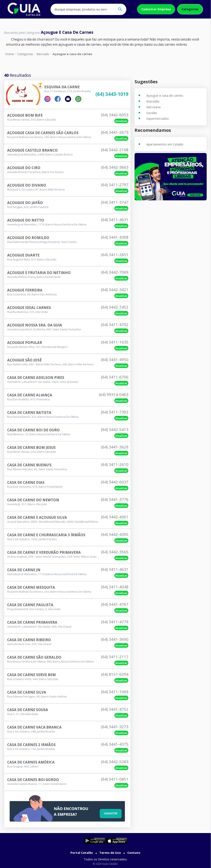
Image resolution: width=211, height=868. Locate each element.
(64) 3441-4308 (115, 237)
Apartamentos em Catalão (165, 144)
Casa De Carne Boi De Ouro (33, 430)
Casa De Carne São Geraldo (34, 657)
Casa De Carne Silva (27, 692)
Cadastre (109, 813)
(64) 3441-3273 (115, 727)
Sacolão (152, 113)
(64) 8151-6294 (115, 674)
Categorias (190, 9)
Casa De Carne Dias (26, 482)
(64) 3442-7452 (115, 307)
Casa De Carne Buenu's (29, 465)
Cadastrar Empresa (156, 9)
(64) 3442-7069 (115, 272)
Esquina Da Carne (62, 87)
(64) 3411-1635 (115, 342)
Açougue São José (24, 360)
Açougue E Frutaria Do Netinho (39, 273)
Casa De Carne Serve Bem (32, 675)
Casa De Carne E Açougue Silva (37, 517)
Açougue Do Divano (27, 185)
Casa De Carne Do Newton (33, 500)
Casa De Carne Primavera (32, 622)
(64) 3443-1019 (112, 94)
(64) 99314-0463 (114, 395)
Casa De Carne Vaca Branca (34, 727)
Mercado (43, 54)
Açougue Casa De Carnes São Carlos (43, 133)
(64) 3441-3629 (115, 447)
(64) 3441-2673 (115, 132)
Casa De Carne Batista (29, 413)
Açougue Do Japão (25, 203)
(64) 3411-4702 (115, 325)
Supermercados (158, 118)
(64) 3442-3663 (115, 167)
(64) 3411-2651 (115, 255)
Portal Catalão (82, 853)
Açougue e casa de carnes (72, 54)
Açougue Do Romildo (28, 238)
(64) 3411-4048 (115, 587)
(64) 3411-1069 (115, 692)
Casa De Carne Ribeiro (29, 640)
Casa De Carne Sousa (28, 710)
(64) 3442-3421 (115, 290)
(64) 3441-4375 (115, 744)
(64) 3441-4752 (115, 709)
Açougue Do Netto (26, 220)
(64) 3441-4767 (115, 604)
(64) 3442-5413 (115, 429)
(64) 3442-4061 (115, 517)
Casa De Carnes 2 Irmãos (31, 745)
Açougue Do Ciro (24, 168)
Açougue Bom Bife (25, 115)
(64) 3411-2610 (115, 464)
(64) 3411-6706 (115, 377)
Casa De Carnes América (31, 762)
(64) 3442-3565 (115, 552)
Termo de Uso (110, 853)
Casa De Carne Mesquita (31, 587)
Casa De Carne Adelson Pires (36, 378)
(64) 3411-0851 (115, 779)
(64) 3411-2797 (115, 185)
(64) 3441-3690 (115, 639)
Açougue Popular (25, 343)
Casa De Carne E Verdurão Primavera (44, 552)
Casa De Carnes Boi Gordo (33, 780)
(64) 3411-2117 (115, 657)
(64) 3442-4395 (115, 534)
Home (10, 54)
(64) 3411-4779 (115, 622)
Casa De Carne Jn (24, 570)
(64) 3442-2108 (115, 150)
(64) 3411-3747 (115, 202)
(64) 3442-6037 (115, 482)
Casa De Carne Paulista (30, 605)
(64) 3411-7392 (115, 412)
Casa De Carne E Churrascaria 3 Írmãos (46, 535)
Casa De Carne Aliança (30, 395)
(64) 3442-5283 (115, 762)
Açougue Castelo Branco (32, 150)
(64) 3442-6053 (115, 115)
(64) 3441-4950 (115, 360)
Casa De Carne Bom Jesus (31, 447)
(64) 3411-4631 (115, 220)
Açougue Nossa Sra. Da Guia (35, 325)
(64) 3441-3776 (115, 499)
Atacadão (153, 101)
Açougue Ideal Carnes (29, 308)
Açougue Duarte (23, 255)
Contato (134, 853)
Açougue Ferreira (25, 290)
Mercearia (153, 107)
